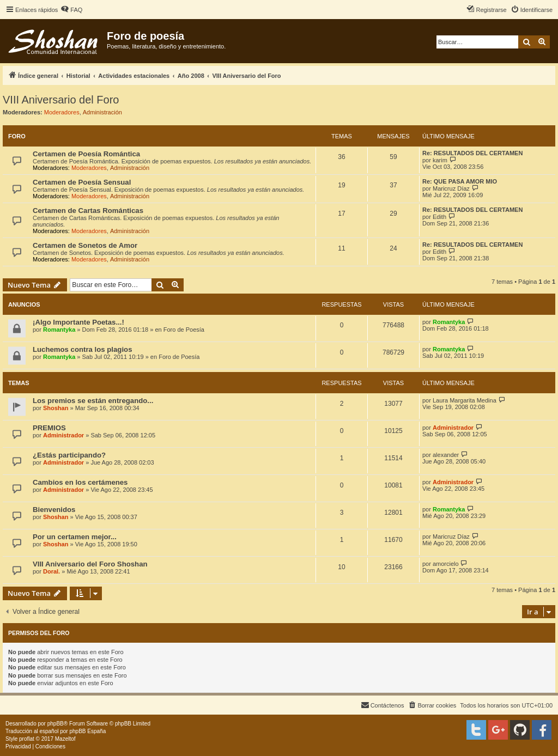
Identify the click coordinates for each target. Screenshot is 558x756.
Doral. (51, 571)
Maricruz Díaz (451, 188)
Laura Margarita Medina (465, 400)
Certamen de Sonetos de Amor (85, 245)
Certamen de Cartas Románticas (88, 211)
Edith (439, 217)
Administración (102, 112)
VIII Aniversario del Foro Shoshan (90, 564)
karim (440, 160)
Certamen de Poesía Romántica (86, 154)
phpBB (56, 724)
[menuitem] (71, 10)
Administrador (63, 435)
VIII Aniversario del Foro (61, 100)
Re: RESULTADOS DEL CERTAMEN (472, 153)
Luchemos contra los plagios (82, 349)
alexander (446, 455)
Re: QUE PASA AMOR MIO (460, 181)
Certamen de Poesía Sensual (82, 182)
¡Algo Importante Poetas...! (78, 322)
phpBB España (87, 731)
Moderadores (62, 112)
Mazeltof (65, 739)
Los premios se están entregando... (93, 401)
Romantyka (59, 330)
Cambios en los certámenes (80, 482)
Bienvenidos (54, 510)
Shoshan (56, 408)
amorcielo (446, 564)
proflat (27, 739)
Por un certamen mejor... (75, 537)
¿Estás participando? (69, 455)
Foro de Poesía (184, 330)
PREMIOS (49, 428)
